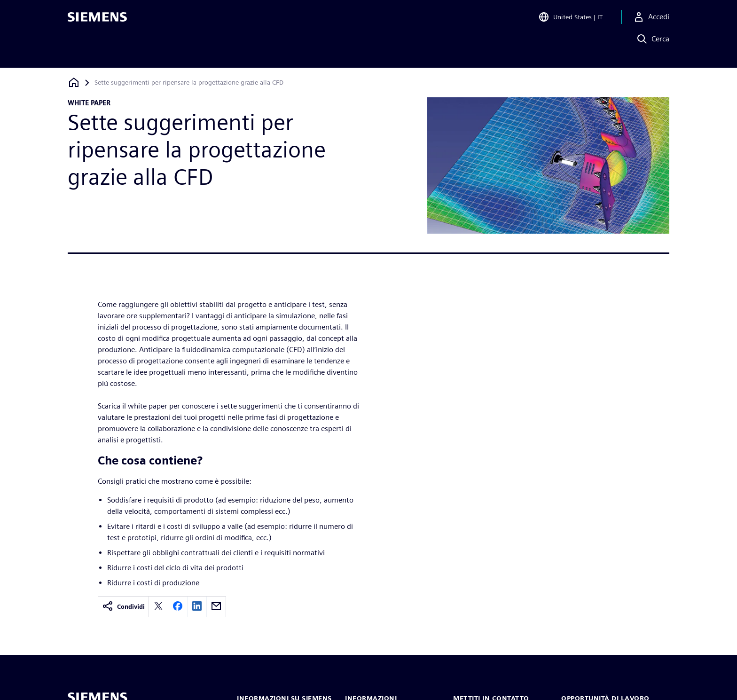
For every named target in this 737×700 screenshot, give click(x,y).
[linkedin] (197, 607)
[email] (216, 607)
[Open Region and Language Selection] (570, 21)
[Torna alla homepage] (74, 83)
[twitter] (158, 607)
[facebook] (178, 607)
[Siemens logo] (97, 21)
